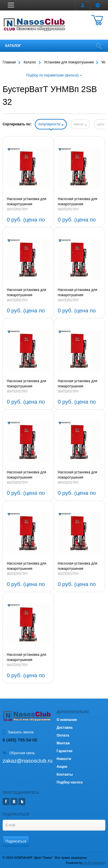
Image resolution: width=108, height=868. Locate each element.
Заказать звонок (18, 732)
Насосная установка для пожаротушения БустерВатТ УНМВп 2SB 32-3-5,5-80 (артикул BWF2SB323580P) (27, 202)
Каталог (13, 46)
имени (80, 124)
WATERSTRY (18, 209)
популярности (51, 124)
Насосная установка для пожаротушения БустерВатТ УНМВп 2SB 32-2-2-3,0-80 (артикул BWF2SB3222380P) (27, 293)
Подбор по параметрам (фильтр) (54, 75)
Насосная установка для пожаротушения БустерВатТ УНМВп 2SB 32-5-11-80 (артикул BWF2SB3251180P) (78, 566)
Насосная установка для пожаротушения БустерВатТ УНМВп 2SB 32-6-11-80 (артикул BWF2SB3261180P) (27, 566)
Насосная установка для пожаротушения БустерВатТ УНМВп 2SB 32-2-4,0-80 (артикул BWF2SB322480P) (78, 202)
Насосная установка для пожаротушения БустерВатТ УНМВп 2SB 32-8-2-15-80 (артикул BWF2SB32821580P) (78, 384)
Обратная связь (19, 753)
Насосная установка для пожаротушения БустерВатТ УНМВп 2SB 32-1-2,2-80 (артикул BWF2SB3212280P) (78, 293)
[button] (11, 5)
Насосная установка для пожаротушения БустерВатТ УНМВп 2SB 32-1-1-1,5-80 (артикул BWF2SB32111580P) (27, 384)
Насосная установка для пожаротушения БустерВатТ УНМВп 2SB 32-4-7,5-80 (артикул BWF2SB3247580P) (27, 658)
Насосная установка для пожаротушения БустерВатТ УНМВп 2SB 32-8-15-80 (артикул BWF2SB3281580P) (27, 475)
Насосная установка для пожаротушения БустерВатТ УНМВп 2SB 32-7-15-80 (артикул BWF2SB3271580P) (78, 475)
